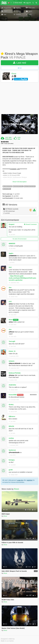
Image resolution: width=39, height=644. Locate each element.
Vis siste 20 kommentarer (20, 239)
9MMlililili (12, 244)
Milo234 (11, 426)
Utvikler (16, 320)
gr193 (11, 470)
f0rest (14, 74)
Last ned (20, 63)
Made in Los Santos (7, 641)
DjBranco (12, 416)
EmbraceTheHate (15, 373)
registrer (30, 480)
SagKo (11, 253)
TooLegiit (12, 341)
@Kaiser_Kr (13, 375)
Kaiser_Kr (12, 351)
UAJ (10, 267)
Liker (19, 139)
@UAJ (11, 290)
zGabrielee (12, 385)
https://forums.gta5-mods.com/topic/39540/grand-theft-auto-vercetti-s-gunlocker (23, 278)
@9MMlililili (13, 256)
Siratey (11, 405)
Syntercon (12, 450)
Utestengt (20, 395)
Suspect (12, 224)
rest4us (11, 438)
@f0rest (11, 332)
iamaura (12, 361)
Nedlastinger (9, 139)
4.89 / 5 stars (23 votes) (7, 144)
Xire (10, 288)
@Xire (11, 304)
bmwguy (12, 460)
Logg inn (20, 480)
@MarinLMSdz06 (15, 363)
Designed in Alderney (8, 639)
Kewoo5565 (13, 395)
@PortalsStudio (14, 452)
